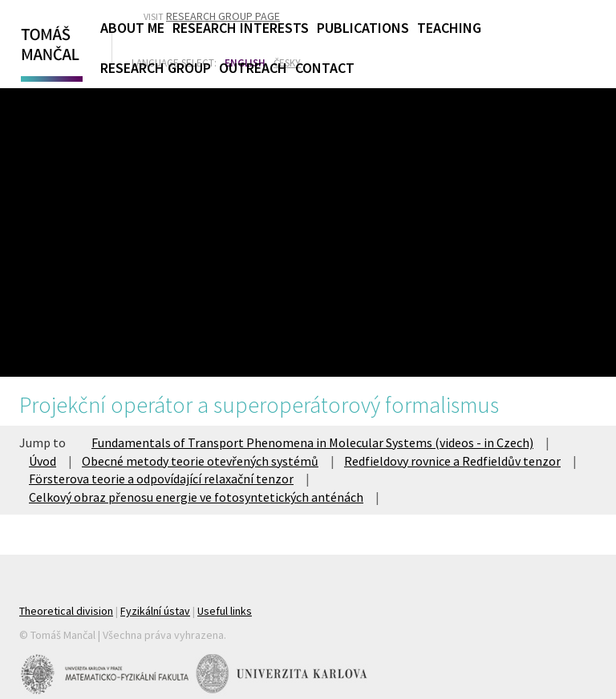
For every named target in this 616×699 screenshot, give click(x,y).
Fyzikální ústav (155, 611)
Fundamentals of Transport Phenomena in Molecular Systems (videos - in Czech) (312, 442)
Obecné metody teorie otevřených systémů (200, 461)
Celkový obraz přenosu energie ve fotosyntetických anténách (196, 497)
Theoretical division (66, 611)
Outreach (253, 68)
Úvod (43, 461)
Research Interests (241, 28)
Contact (325, 68)
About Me (132, 28)
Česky (287, 63)
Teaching (449, 27)
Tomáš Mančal (50, 51)
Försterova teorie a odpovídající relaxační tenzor (161, 479)
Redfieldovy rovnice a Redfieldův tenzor (452, 461)
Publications (363, 28)
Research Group (156, 68)
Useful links (225, 611)
